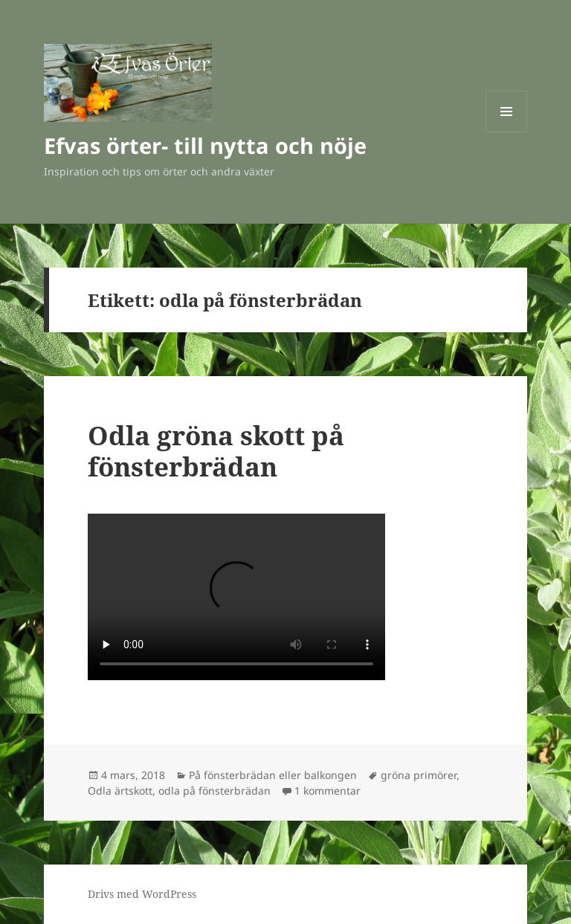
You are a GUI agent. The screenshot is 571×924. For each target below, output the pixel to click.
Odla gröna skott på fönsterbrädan (216, 451)
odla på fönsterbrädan (214, 791)
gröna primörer (419, 775)
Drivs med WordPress (142, 894)
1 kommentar (328, 791)
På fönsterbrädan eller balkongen (273, 775)
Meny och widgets (507, 132)
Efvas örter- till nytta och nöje (205, 145)
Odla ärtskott (120, 791)
